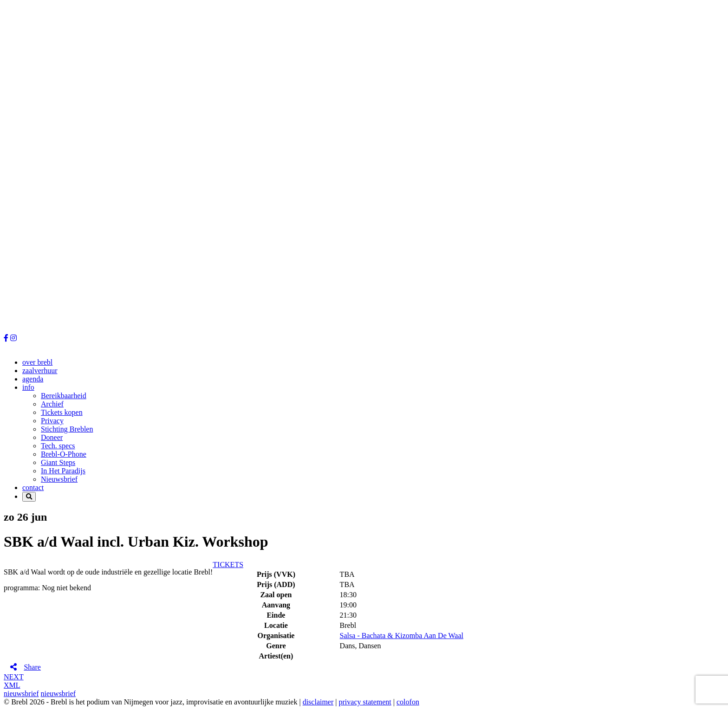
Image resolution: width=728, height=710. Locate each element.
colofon (408, 702)
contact (33, 487)
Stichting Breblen (67, 429)
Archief (52, 404)
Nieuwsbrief (59, 479)
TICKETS (228, 565)
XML (12, 685)
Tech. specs (58, 446)
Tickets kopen (62, 412)
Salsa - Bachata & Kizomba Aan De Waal (402, 636)
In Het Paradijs (63, 471)
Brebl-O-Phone (64, 454)
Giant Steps (58, 462)
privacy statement (365, 702)
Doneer (52, 437)
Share (32, 667)
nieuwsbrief (21, 694)
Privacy (52, 421)
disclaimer (318, 702)
